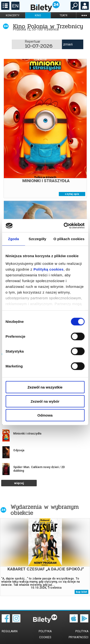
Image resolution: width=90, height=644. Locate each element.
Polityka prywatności (78, 634)
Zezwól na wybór (45, 401)
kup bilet (81, 592)
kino (38, 15)
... (84, 15)
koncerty (13, 15)
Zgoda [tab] (13, 239)
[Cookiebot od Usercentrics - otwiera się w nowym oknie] (64, 226)
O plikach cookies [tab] (69, 239)
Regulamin (10, 631)
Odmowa (45, 415)
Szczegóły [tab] (37, 239)
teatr (63, 15)
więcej (19, 483)
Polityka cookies (45, 634)
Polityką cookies (48, 269)
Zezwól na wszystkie (45, 387)
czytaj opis (72, 194)
